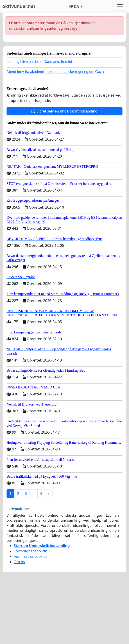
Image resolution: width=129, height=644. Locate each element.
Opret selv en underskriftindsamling (64, 111)
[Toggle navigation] (120, 6)
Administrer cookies (31, 556)
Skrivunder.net (19, 6)
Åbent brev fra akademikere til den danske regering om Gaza (55, 72)
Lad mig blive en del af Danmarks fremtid (39, 62)
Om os (19, 562)
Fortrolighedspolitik (30, 551)
